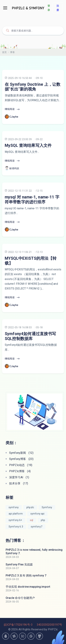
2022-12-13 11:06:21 (18, 252)
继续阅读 (12, 109)
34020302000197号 (49, 625)
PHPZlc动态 (21, 465)
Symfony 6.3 (16, 527)
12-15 (39, 191)
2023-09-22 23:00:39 (18, 139)
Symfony (47, 507)
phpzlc (30, 507)
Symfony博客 (21, 459)
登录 (49, 8)
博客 (12, 52)
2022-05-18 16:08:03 (18, 327)
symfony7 (37, 527)
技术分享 (19, 483)
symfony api (37, 514)
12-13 (39, 252)
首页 (4, 52)
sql (32, 520)
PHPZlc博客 (20, 471)
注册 (58, 8)
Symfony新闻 (21, 453)
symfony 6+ (15, 520)
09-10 (39, 78)
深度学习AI (19, 477)
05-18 (39, 327)
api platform (16, 514)
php (43, 520)
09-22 (39, 139)
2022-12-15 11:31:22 (18, 191)
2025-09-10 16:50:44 (18, 78)
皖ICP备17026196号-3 (18, 625)
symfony (14, 507)
